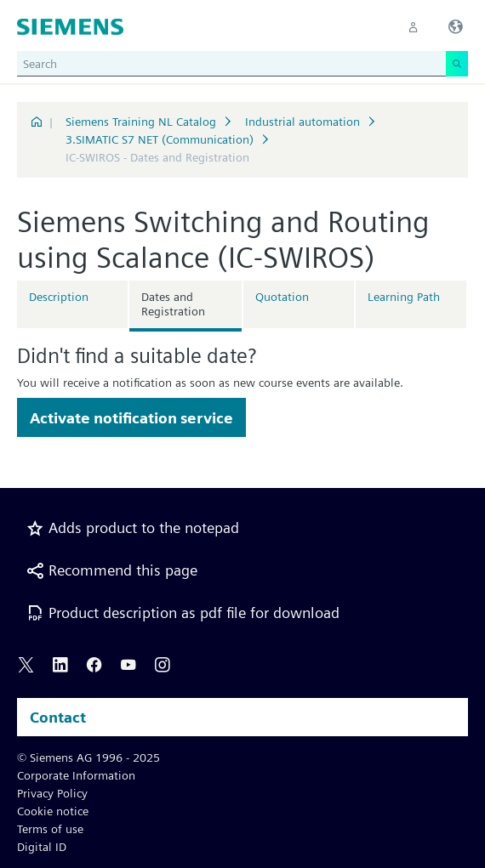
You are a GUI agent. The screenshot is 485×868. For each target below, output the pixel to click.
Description (59, 297)
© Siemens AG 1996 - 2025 (88, 757)
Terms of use (50, 829)
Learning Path (404, 297)
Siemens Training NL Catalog (141, 122)
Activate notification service (131, 418)
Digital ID (42, 847)
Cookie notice (53, 811)
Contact (58, 717)
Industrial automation (302, 122)
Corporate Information (76, 775)
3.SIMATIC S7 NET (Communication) (160, 139)
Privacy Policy (52, 793)
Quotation (282, 297)
